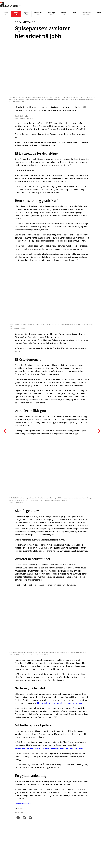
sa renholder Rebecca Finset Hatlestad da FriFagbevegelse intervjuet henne (49, 748)
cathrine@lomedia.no (23, 803)
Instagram (40, 858)
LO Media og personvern (80, 857)
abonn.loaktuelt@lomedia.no (81, 838)
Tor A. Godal (41, 843)
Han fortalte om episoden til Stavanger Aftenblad (60, 703)
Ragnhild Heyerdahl (43, 830)
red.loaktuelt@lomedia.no (80, 830)
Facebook (40, 856)
